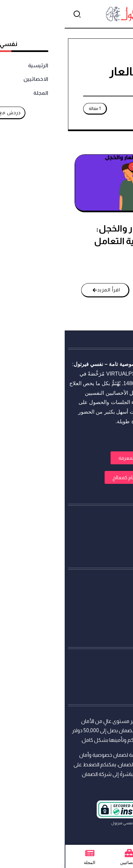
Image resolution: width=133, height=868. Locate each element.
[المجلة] (25, 853)
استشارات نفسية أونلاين (103, 364)
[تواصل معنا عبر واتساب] (116, 850)
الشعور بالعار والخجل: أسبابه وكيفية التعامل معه (73, 241)
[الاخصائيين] (65, 853)
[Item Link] (66, 183)
